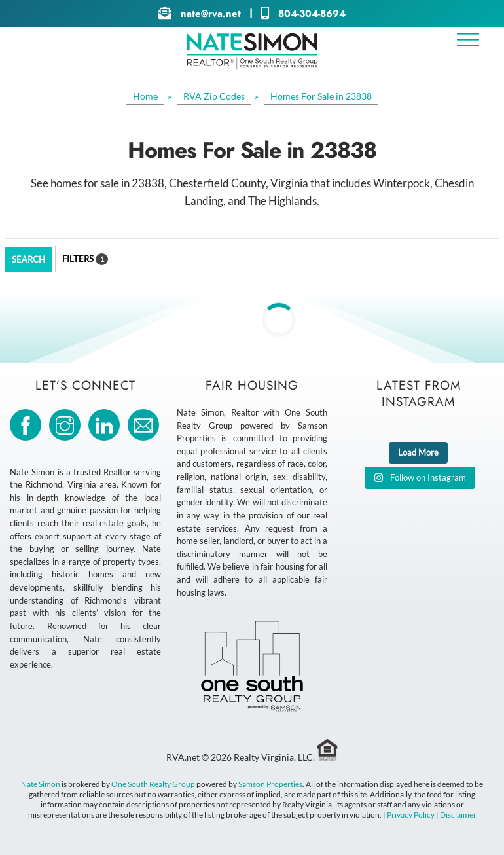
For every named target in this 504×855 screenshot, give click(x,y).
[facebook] (28, 424)
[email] (146, 424)
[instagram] (67, 424)
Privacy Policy (411, 815)
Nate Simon (41, 784)
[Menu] (468, 40)
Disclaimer (458, 815)
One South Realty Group (153, 784)
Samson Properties (270, 784)
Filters (85, 259)
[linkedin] (106, 424)
